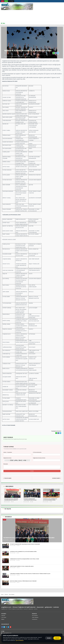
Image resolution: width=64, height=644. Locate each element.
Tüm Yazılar (4, 617)
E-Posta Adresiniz (37, 452)
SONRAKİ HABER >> (57, 478)
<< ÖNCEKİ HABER (7, 478)
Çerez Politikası (20, 640)
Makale (6, 1)
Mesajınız (6, 464)
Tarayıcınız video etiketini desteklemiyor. (11, 16)
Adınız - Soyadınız (8, 452)
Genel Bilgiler (11, 1)
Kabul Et (57, 638)
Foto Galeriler (35, 616)
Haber (2, 1)
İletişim (3, 619)
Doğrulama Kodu (7, 458)
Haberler (3, 616)
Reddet (49, 638)
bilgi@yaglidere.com (6, 633)
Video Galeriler (35, 617)
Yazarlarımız (35, 619)
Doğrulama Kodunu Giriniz (39, 458)
